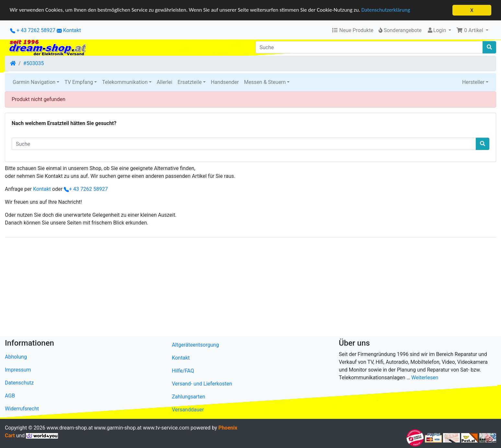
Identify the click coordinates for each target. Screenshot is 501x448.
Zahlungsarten (189, 397)
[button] (472, 30)
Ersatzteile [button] (190, 82)
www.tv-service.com (166, 428)
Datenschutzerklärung (387, 11)
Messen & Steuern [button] (265, 82)
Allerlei (165, 82)
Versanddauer (188, 410)
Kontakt (72, 30)
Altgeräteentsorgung (195, 345)
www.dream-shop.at (70, 428)
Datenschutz (19, 383)
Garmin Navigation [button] (34, 82)
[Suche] (369, 47)
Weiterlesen (425, 378)
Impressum (18, 370)
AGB (10, 396)
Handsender (225, 82)
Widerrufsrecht (22, 409)
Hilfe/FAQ (183, 371)
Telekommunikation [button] (125, 82)
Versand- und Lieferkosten (202, 384)
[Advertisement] (199, 288)
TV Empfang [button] (79, 82)
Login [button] (437, 30)
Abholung (16, 357)
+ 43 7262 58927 (33, 30)
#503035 (34, 63)
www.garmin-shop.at (118, 428)
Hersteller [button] (473, 82)
